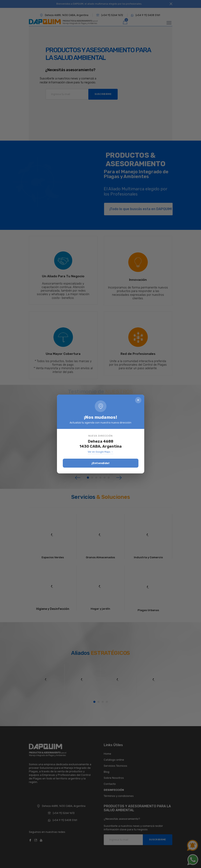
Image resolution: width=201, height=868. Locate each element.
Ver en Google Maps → (100, 452)
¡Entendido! (100, 463)
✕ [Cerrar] (138, 400)
